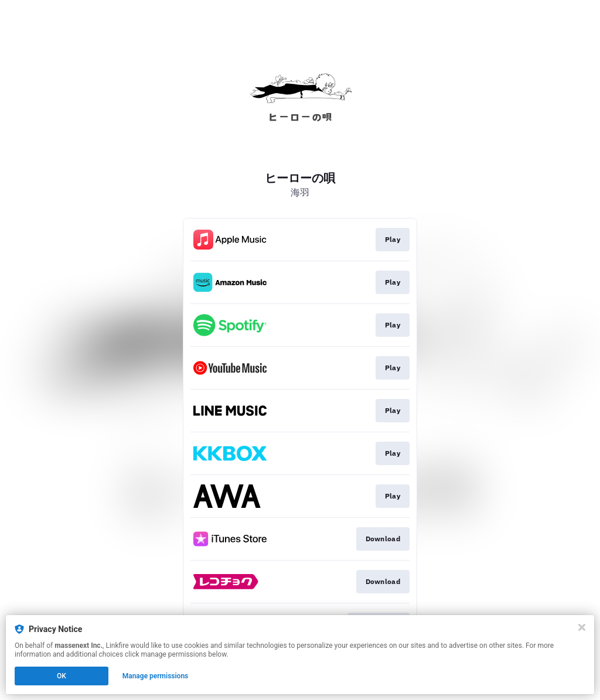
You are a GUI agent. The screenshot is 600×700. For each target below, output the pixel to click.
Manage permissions (156, 676)
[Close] (582, 627)
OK (62, 676)
